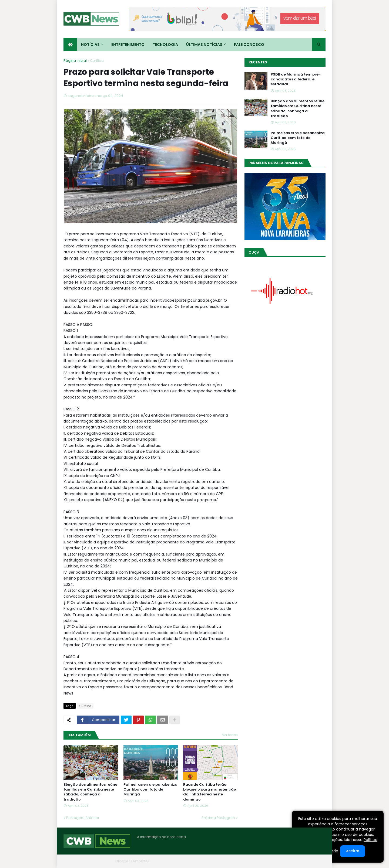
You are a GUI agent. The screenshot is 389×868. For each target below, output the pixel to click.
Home (244, 861)
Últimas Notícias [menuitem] (204, 45)
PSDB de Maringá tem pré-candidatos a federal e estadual (296, 79)
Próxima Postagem (218, 818)
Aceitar (353, 851)
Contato (293, 861)
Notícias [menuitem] (90, 45)
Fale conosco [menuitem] (249, 45)
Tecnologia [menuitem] (165, 45)
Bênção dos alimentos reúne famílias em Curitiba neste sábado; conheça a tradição (90, 792)
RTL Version (316, 861)
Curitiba (97, 61)
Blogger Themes (99, 861)
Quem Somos (267, 861)
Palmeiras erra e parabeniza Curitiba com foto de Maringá (150, 789)
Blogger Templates (133, 861)
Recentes (258, 62)
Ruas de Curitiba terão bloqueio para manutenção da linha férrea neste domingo (210, 792)
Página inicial (75, 61)
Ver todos (230, 735)
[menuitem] (70, 45)
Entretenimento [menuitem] (128, 45)
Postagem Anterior (83, 818)
